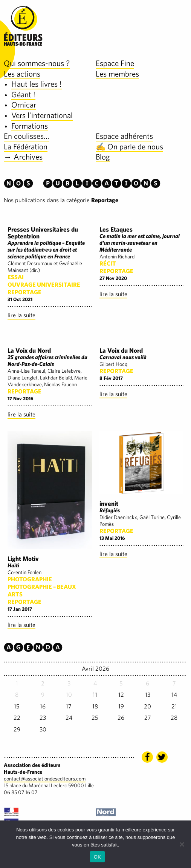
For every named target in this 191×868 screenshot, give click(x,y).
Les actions (22, 74)
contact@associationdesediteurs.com (45, 779)
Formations (30, 126)
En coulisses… (27, 136)
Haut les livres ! (37, 84)
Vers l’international (42, 115)
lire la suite (21, 315)
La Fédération (26, 147)
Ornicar (24, 105)
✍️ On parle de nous (129, 147)
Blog (103, 157)
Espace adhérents (124, 136)
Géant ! (23, 94)
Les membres (117, 74)
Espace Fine (115, 63)
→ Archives (23, 157)
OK (97, 857)
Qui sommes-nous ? (37, 63)
